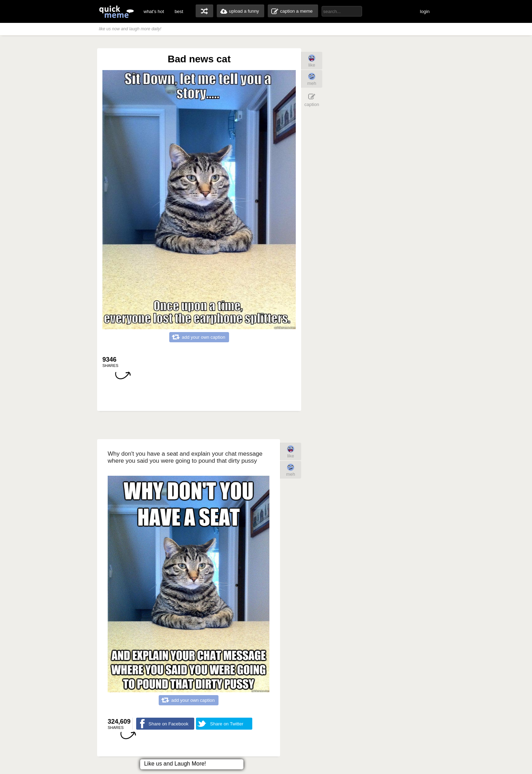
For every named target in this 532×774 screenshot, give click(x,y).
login (425, 11)
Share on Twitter (227, 724)
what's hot (154, 11)
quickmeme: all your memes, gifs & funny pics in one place (116, 11)
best (179, 11)
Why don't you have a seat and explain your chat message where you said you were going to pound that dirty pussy (185, 457)
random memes (204, 11)
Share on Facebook (168, 724)
